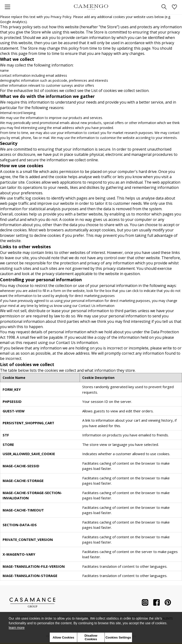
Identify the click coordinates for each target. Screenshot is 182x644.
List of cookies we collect (113, 91)
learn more (17, 628)
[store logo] (91, 7)
